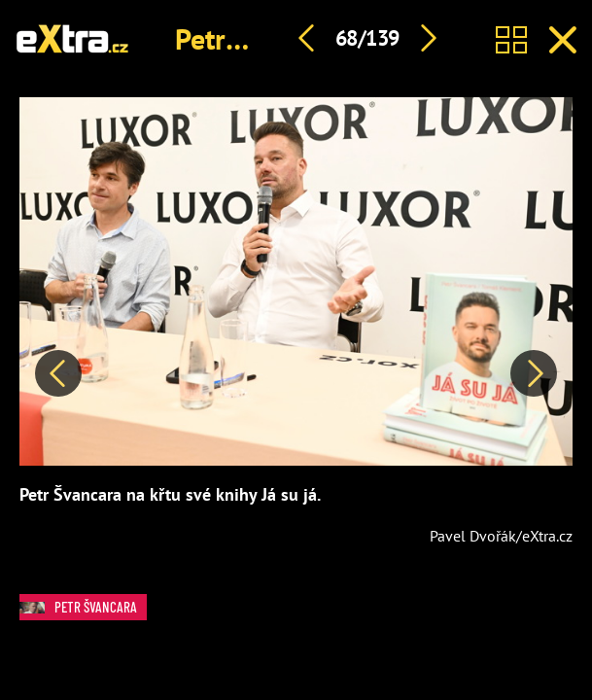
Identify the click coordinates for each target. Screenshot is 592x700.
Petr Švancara (83, 607)
